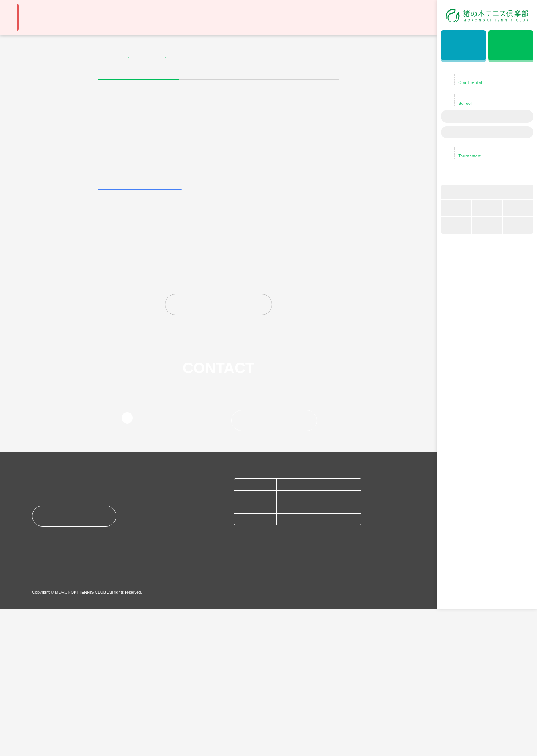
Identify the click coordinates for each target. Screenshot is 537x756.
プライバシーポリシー (57, 720)
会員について (456, 209)
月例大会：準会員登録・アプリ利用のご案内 (166, 24)
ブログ (510, 193)
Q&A (518, 226)
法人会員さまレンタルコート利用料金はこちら (156, 383)
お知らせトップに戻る (221, 444)
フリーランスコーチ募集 (158, 706)
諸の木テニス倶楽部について (489, 174)
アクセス (75, 665)
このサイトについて (115, 720)
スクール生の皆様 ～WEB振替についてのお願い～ (176, 10)
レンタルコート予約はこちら (511, 46)
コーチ (518, 209)
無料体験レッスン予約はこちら (463, 46)
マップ (487, 209)
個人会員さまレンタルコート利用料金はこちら (156, 371)
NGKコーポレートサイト (238, 706)
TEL (456, 226)
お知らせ (45, 706)
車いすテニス (464, 193)
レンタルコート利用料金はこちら (139, 326)
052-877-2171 (161, 558)
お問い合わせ (276, 560)
